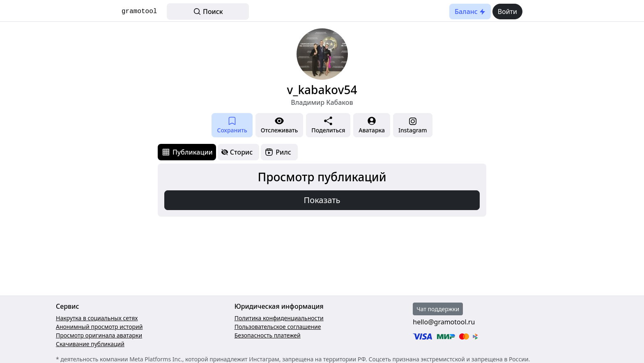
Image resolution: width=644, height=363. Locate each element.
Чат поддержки (438, 309)
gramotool (139, 12)
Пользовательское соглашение (278, 327)
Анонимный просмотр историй (99, 327)
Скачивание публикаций (90, 344)
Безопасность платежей (268, 335)
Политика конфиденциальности (279, 318)
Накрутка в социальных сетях (97, 318)
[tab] (187, 152)
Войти (507, 12)
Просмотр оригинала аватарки (99, 335)
